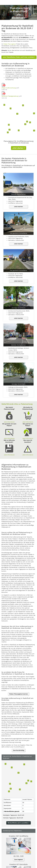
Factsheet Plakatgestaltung (10, 96)
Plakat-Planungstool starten (19, 694)
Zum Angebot (19, 859)
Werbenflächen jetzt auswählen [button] (18, 823)
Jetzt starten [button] (19, 148)
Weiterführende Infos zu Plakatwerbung (17, 404)
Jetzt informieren (9, 422)
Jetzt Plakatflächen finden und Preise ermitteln (19, 57)
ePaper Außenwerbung (9, 88)
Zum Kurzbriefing (19, 750)
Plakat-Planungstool (10, 44)
